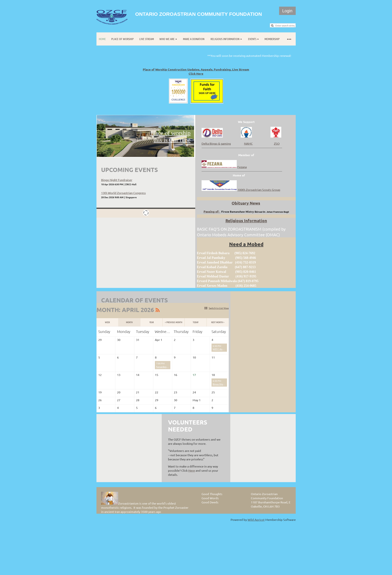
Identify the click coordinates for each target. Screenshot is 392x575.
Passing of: (212, 211)
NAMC (248, 143)
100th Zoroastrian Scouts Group (259, 190)
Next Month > (218, 322)
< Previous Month (174, 322)
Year (152, 322)
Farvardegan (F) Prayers (168, 367)
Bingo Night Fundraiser (117, 180)
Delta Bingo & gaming (216, 143)
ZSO (277, 143)
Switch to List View (219, 308)
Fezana (242, 167)
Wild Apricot (256, 520)
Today (196, 322)
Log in (287, 11)
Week (107, 322)
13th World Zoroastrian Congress (123, 193)
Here (192, 470)
